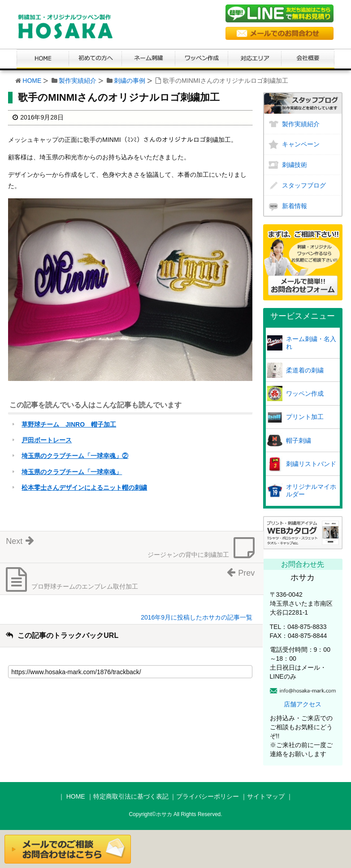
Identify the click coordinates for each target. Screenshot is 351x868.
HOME (32, 81)
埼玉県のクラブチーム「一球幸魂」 (72, 472)
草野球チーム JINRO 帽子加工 (69, 424)
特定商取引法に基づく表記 (131, 796)
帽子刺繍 (299, 440)
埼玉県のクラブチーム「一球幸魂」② (75, 456)
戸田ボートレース (47, 440)
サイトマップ (266, 796)
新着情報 (295, 206)
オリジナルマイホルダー (311, 490)
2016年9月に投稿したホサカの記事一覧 (197, 617)
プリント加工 (305, 417)
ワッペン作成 (305, 393)
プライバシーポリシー (208, 796)
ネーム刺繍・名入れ (311, 343)
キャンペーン (301, 144)
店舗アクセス (303, 704)
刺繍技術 (295, 165)
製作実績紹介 (78, 81)
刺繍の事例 (130, 81)
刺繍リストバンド (311, 464)
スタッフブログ (304, 185)
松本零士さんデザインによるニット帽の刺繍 (84, 487)
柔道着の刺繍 (305, 370)
